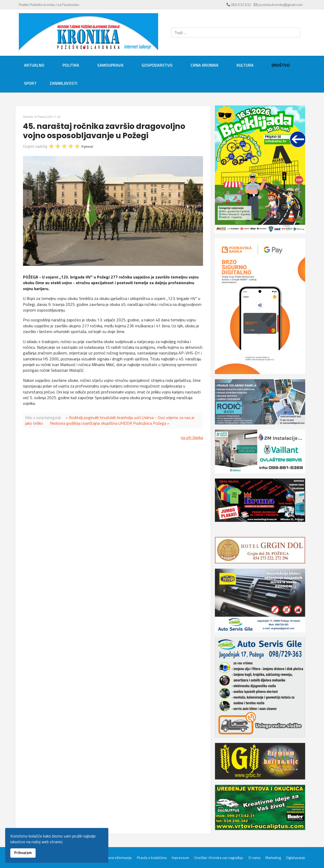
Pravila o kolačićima (152, 858)
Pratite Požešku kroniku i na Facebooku (49, 5)
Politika (71, 65)
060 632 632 (241, 5)
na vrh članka (192, 437)
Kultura (245, 65)
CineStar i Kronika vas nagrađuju (219, 858)
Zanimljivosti (63, 83)
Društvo (281, 65)
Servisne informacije (116, 858)
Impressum (180, 858)
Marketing (273, 858)
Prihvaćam (23, 853)
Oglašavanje (296, 858)
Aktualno (34, 65)
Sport (30, 83)
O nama (254, 858)
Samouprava (110, 65)
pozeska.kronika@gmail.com (280, 5)
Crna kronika (205, 65)
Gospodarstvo (157, 65)
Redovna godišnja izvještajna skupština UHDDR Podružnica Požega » (110, 423)
